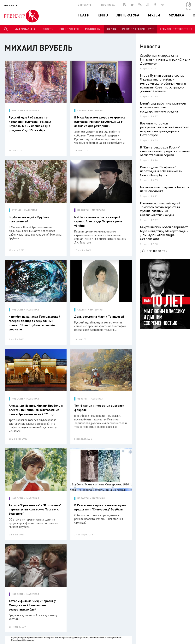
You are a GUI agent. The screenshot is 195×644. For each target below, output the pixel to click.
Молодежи (93, 29)
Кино (103, 15)
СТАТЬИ (82, 111)
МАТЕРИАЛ (33, 111)
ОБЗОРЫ (82, 399)
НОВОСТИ (17, 111)
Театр (83, 15)
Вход (189, 9)
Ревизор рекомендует (138, 29)
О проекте (85, 5)
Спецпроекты (69, 29)
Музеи (154, 15)
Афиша (112, 29)
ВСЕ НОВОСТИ (157, 251)
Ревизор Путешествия (176, 29)
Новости (47, 29)
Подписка (108, 5)
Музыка (176, 15)
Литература (128, 15)
